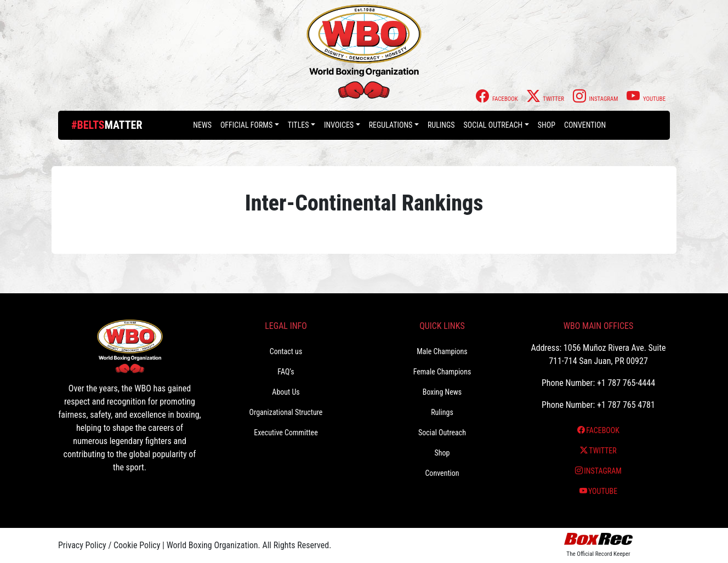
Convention (585, 125)
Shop (547, 125)
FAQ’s (286, 372)
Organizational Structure (286, 412)
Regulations (391, 125)
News (202, 125)
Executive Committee (286, 433)
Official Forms (246, 125)
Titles (298, 125)
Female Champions (442, 372)
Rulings (441, 125)
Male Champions (442, 351)
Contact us (286, 351)
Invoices (339, 125)
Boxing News (442, 392)
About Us (286, 392)
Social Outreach (493, 125)
